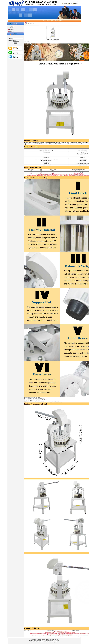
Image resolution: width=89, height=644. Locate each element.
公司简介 (49, 21)
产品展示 (53, 21)
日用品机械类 (12, 32)
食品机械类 (11, 30)
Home (73, 2)
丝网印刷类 (11, 28)
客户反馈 (57, 21)
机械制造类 (11, 26)
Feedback (76, 2)
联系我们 (61, 21)
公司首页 (45, 21)
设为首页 (65, 4)
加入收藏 (71, 4)
